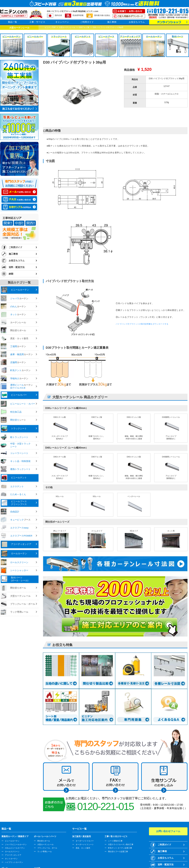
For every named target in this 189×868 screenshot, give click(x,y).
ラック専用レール (45, 852)
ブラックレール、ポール (47, 848)
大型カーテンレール (45, 845)
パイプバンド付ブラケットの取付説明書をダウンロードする (142, 324)
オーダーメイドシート (85, 845)
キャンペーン (62, 22)
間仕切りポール (44, 841)
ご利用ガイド (87, 22)
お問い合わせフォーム (168, 831)
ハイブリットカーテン (14, 862)
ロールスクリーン (12, 852)
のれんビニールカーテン (15, 848)
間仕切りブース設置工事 (118, 852)
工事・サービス (37, 22)
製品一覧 (12, 22)
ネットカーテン (11, 859)
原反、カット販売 (83, 848)
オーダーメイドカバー (85, 841)
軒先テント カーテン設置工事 (120, 848)
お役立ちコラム (137, 22)
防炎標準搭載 (78, 15)
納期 (11, 274)
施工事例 (112, 22)
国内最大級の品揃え (102, 15)
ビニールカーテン (12, 841)
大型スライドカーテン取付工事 (121, 845)
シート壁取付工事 (115, 841)
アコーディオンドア (13, 855)
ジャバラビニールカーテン (16, 845)
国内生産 (58, 15)
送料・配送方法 (17, 267)
